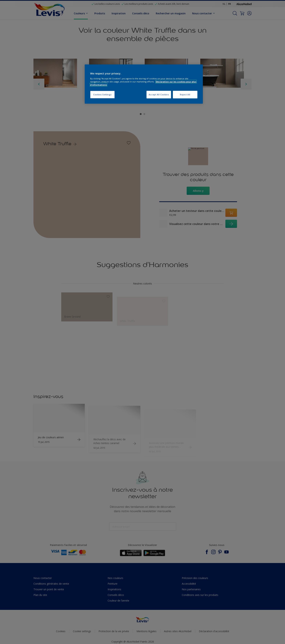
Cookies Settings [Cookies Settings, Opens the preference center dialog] (102, 95)
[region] (144, 84)
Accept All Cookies (159, 95)
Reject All (185, 95)
